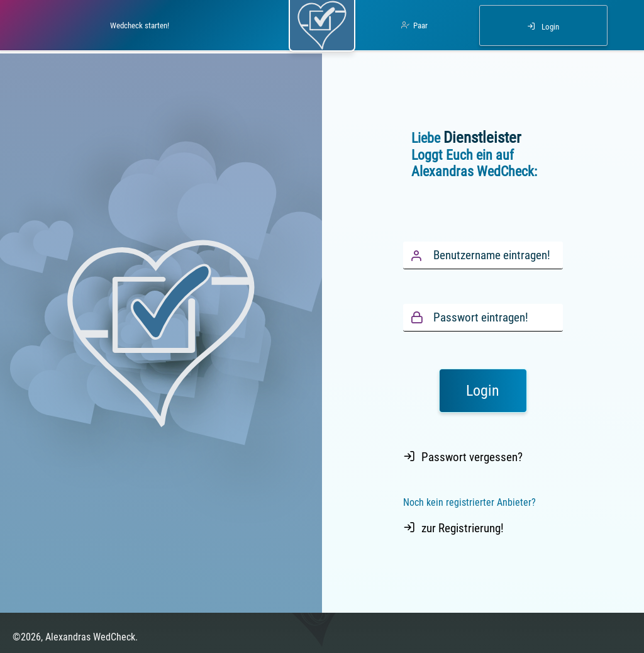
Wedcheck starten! (140, 25)
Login (550, 27)
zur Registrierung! (463, 528)
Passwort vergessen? (472, 457)
